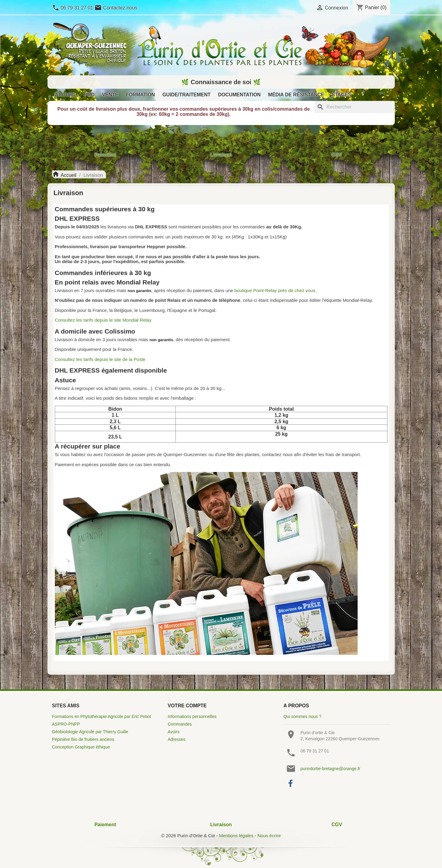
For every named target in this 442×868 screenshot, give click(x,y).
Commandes (180, 724)
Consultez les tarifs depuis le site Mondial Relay (103, 320)
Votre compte (187, 706)
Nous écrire (269, 836)
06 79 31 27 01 (73, 8)
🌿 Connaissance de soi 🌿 (221, 82)
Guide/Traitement (186, 95)
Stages (342, 95)
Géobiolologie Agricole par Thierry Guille (90, 732)
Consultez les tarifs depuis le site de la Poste (100, 359)
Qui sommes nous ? (303, 716)
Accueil (66, 95)
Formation (140, 95)
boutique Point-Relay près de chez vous (275, 290)
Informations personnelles (192, 716)
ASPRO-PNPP (66, 724)
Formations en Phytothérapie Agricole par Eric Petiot (102, 716)
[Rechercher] (355, 107)
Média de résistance (296, 95)
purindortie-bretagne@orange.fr (331, 769)
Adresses (177, 739)
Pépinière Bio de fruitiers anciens (83, 739)
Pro (89, 95)
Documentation (239, 95)
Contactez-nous (116, 8)
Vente (110, 95)
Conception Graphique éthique (81, 747)
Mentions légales (236, 836)
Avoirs (174, 732)
